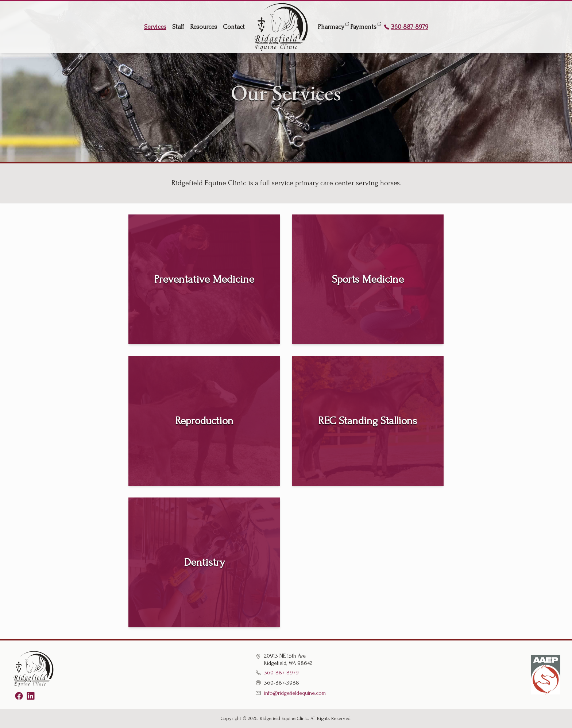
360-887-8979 (406, 27)
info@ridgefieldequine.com (291, 693)
